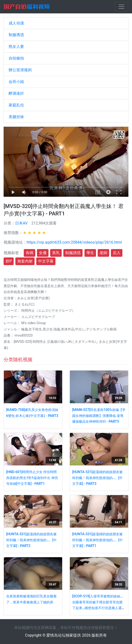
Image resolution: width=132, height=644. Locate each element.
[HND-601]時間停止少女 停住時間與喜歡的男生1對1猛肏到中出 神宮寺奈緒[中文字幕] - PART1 (32, 478)
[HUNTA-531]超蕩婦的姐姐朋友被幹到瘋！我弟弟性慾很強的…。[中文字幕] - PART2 (32, 540)
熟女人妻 (16, 46)
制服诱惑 (16, 35)
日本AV (21, 223)
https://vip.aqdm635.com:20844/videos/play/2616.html (74, 242)
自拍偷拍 (16, 58)
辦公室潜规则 (20, 70)
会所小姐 (16, 82)
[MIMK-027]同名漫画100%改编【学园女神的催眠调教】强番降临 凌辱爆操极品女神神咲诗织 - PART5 (99, 416)
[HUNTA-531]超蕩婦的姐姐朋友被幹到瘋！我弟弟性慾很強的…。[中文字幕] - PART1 (98, 540)
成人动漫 (16, 23)
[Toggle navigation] (121, 7)
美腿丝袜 (16, 117)
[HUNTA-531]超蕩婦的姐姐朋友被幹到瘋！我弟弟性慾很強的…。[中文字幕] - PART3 (98, 478)
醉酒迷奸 (16, 93)
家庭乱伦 (16, 105)
